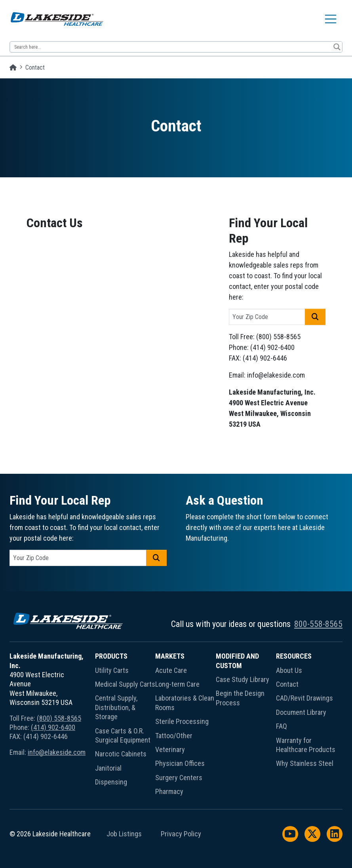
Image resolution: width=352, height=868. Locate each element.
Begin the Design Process (240, 698)
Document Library (301, 712)
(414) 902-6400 (53, 727)
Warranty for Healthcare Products (306, 745)
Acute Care (171, 670)
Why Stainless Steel (305, 763)
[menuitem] (125, 725)
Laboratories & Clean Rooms (185, 703)
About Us (289, 670)
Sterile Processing (182, 721)
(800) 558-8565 (59, 718)
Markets (170, 656)
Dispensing (111, 782)
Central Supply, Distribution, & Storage (116, 707)
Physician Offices (180, 763)
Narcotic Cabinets (121, 754)
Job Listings (124, 834)
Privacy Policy (181, 834)
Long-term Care (177, 684)
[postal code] (267, 317)
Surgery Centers (179, 778)
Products (111, 656)
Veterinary (170, 749)
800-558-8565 (318, 624)
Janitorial (108, 768)
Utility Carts (112, 670)
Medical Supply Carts (125, 684)
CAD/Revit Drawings (304, 698)
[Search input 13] (171, 47)
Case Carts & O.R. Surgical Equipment (123, 735)
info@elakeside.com (57, 752)
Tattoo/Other (174, 736)
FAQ (282, 726)
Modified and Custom (237, 661)
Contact (287, 684)
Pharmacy (169, 791)
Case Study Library (243, 679)
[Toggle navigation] (331, 19)
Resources (294, 656)
